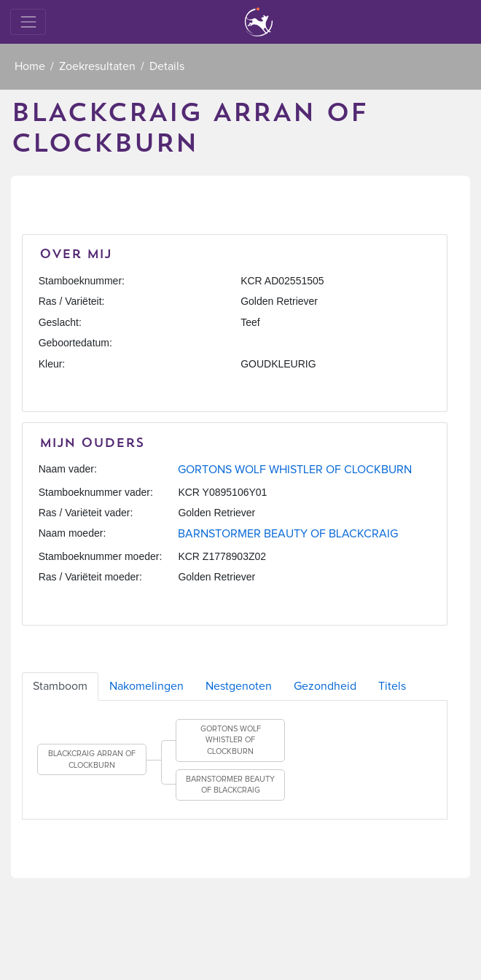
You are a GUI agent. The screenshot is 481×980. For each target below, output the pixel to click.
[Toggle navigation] (28, 22)
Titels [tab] (392, 686)
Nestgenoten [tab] (239, 686)
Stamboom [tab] (60, 686)
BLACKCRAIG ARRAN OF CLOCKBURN (92, 759)
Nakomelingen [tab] (146, 686)
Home (30, 66)
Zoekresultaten (97, 66)
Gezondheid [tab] (325, 686)
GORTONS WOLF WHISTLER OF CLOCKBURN (295, 470)
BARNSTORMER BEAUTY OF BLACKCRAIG (288, 534)
